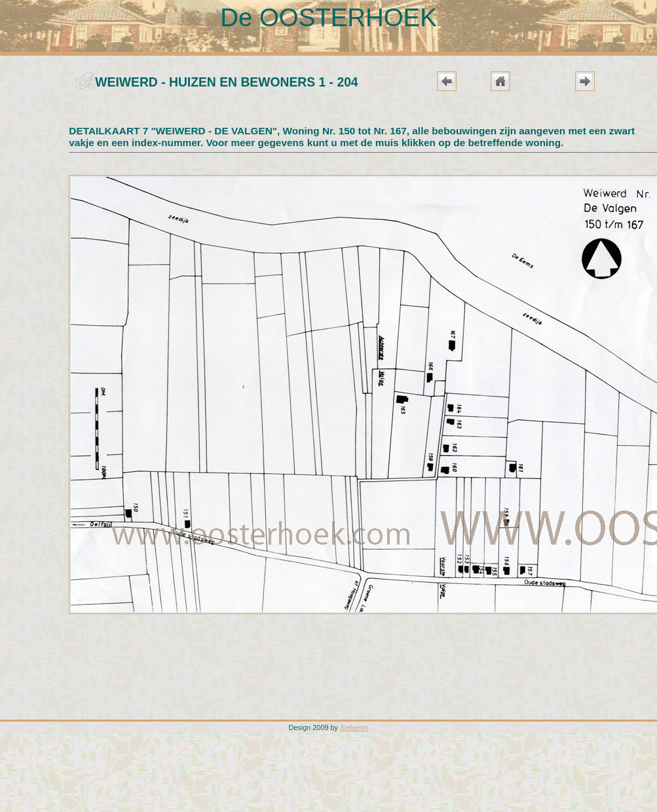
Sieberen (354, 727)
